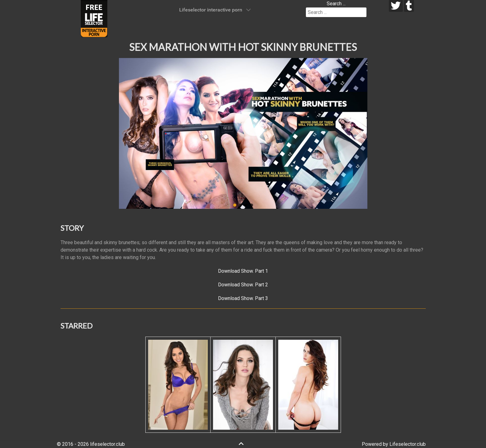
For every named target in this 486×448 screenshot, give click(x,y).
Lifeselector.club (408, 444)
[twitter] (396, 6)
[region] (243, 133)
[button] (129, 133)
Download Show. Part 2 (243, 285)
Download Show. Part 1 (243, 271)
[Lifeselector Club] (94, 18)
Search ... (336, 4)
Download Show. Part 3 (243, 298)
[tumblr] (409, 6)
